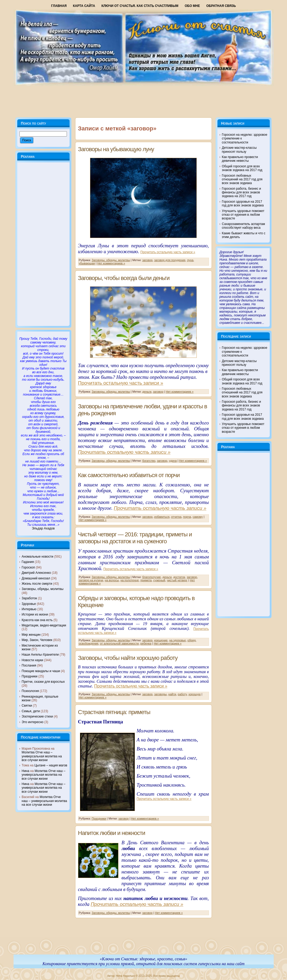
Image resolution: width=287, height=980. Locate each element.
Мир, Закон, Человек (37, 640)
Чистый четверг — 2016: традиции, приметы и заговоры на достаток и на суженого (135, 538)
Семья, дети (31, 711)
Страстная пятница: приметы (114, 712)
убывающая (87, 263)
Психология (30, 691)
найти (172, 694)
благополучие (152, 577)
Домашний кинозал (36, 578)
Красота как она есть (37, 620)
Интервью (29, 609)
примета (146, 580)
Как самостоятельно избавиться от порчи (129, 475)
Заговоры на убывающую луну (116, 149)
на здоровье (177, 640)
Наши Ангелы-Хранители (40, 655)
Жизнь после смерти (37, 584)
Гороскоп (28, 567)
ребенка (146, 643)
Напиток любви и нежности (112, 833)
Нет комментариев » (111, 263)
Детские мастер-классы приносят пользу (239, 150)
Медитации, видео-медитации (44, 625)
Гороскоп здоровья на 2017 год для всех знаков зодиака (243, 203)
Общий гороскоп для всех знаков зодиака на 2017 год (242, 168)
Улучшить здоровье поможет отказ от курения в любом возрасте (243, 215)
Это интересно (33, 722)
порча (187, 517)
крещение (161, 640)
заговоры (160, 694)
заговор (147, 260)
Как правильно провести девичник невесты (240, 159)
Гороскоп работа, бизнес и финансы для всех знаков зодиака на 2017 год (241, 192)
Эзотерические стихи (37, 716)
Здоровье (29, 604)
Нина (26, 771)
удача (173, 461)
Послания (29, 665)
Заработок (29, 598)
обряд (192, 640)
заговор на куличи (91, 580)
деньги (147, 392)
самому (198, 517)
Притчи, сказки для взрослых (43, 682)
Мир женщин (31, 635)
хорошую (195, 694)
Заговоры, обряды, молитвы (43, 589)
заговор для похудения (170, 260)
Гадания (28, 562)
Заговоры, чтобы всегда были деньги (124, 278)
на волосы (112, 580)
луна (190, 260)
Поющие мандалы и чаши (41, 671)
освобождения (89, 643)
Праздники (30, 676)
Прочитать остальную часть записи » (168, 252)
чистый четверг (177, 580)
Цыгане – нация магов (51, 765)
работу (182, 694)
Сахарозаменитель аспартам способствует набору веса (243, 226)
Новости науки (33, 660)
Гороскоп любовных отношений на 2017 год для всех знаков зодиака (242, 179)
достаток (179, 577)
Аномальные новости (38, 557)
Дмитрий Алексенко (36, 573)
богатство (149, 461)
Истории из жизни (35, 614)
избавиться (162, 517)
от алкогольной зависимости (119, 643)
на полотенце (130, 580)
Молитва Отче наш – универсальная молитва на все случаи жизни (42, 756)
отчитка (176, 517)
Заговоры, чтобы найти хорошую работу (128, 658)
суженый (159, 580)
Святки (27, 706)
